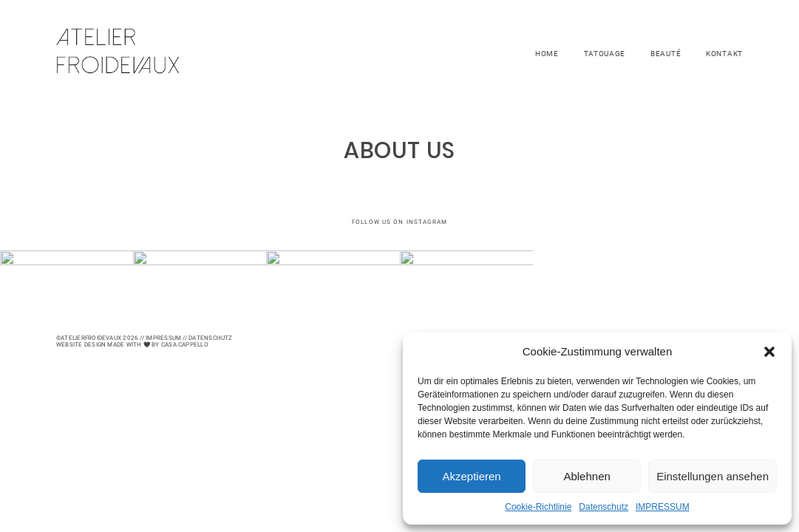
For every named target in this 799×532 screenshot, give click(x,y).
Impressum (163, 338)
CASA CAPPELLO (185, 345)
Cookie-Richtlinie (538, 507)
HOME (547, 54)
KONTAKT (724, 54)
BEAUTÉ (666, 54)
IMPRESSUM (663, 507)
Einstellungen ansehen (713, 476)
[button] (769, 352)
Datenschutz (603, 507)
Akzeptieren (471, 476)
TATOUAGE (605, 54)
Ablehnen (586, 476)
